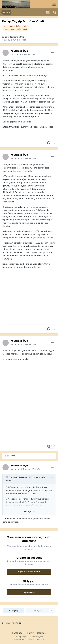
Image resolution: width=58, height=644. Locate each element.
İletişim (31, 633)
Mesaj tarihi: (24, 158)
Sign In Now (29, 592)
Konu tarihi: (23, 54)
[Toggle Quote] (7, 477)
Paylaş (14, 610)
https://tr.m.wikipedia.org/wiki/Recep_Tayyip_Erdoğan (28, 127)
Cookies (41, 633)
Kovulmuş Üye (17, 37)
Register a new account (29, 572)
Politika (23, 40)
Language (18, 633)
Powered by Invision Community (29, 639)
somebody (40, 477)
